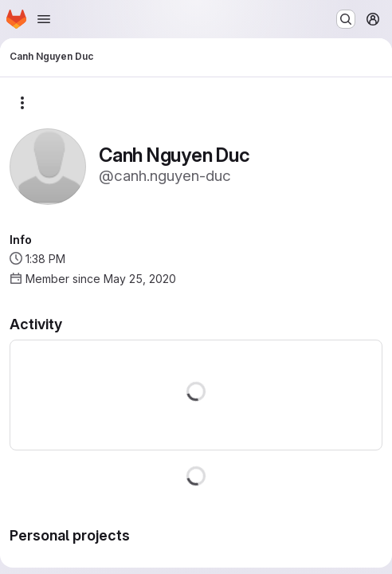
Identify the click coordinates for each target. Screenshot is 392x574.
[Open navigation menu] (44, 19)
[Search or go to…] (346, 19)
